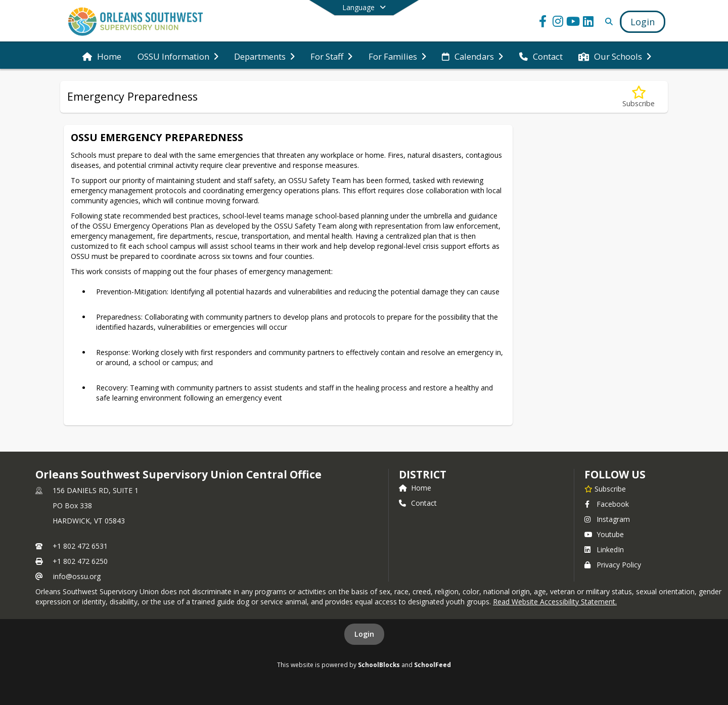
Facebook (607, 504)
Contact (418, 503)
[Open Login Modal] (643, 22)
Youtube (604, 534)
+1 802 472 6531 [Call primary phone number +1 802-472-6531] (80, 546)
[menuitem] (102, 56)
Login (364, 634)
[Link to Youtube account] (573, 23)
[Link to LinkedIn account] (588, 23)
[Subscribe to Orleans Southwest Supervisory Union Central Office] (605, 489)
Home (415, 488)
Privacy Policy (613, 565)
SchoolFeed (433, 665)
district (423, 474)
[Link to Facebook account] (543, 23)
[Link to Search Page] (607, 21)
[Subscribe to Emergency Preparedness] (639, 97)
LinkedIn (604, 549)
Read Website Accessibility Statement (554, 602)
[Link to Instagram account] (558, 23)
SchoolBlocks (379, 665)
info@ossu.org (77, 576)
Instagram (607, 519)
